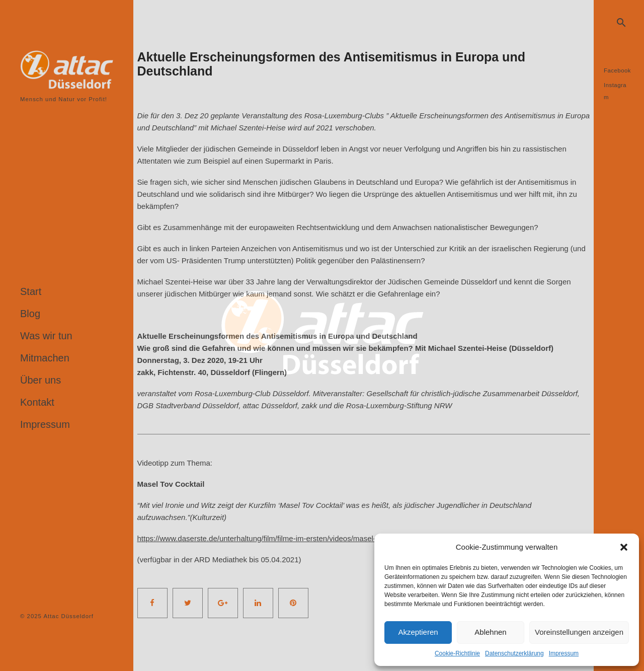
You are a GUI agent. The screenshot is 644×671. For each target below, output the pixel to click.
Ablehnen (490, 632)
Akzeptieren (418, 632)
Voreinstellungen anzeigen (579, 632)
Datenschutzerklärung (514, 653)
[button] (624, 547)
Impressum (564, 653)
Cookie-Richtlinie (457, 653)
